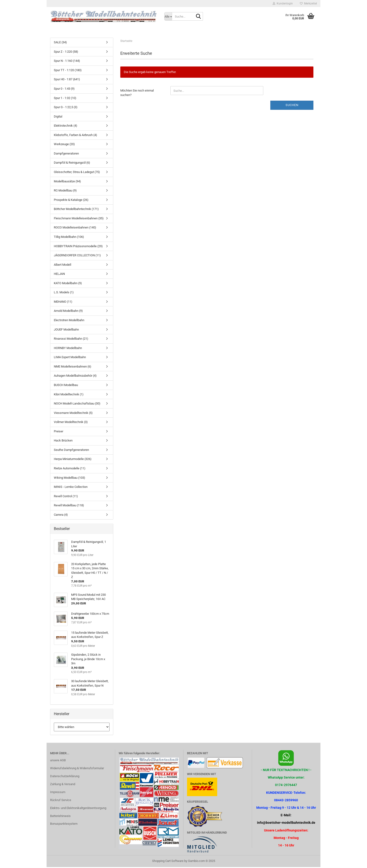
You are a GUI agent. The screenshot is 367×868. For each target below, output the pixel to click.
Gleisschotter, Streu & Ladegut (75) (77, 173)
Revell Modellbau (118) (69, 506)
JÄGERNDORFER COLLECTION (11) (77, 256)
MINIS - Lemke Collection (71, 488)
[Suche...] (168, 16)
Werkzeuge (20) (64, 145)
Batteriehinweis (60, 817)
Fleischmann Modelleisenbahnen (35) (79, 219)
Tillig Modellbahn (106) (69, 238)
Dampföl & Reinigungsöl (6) (72, 164)
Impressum (58, 793)
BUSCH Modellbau (66, 386)
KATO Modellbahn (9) (68, 284)
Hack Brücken (63, 441)
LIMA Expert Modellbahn (70, 358)
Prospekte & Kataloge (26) (71, 201)
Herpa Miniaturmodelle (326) (73, 460)
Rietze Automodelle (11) (70, 469)
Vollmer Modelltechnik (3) (71, 423)
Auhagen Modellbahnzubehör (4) (75, 377)
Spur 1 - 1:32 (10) (65, 99)
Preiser (59, 432)
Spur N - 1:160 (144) (67, 62)
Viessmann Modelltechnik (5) (73, 414)
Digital (58, 117)
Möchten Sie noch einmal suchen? (137, 94)
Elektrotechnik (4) (66, 127)
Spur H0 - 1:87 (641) (67, 80)
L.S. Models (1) (64, 293)
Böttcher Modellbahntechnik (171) (76, 210)
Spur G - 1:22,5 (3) (66, 108)
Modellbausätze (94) (67, 182)
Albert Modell (62, 266)
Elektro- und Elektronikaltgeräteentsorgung (78, 809)
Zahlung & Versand (63, 785)
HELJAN (59, 275)
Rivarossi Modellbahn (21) (71, 340)
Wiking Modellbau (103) (70, 478)
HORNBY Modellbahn (68, 349)
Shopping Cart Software (168, 862)
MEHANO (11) (63, 303)
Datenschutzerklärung (65, 777)
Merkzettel (308, 4)
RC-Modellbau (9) (65, 191)
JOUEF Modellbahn (66, 330)
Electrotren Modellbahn (69, 321)
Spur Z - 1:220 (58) (66, 53)
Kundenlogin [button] (283, 4)
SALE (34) (60, 43)
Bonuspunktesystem (64, 825)
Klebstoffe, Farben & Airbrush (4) (75, 136)
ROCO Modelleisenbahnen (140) (75, 228)
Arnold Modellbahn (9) (68, 312)
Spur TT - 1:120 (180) (68, 71)
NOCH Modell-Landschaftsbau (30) (77, 404)
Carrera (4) (61, 516)
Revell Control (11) (66, 497)
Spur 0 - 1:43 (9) (64, 90)
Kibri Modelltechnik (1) (69, 395)
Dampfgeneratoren (66, 154)
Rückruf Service (61, 801)
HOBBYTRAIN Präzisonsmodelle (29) (78, 247)
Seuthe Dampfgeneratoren (71, 451)
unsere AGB (58, 761)
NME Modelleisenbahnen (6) (73, 367)
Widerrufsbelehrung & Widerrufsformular (77, 769)
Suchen (292, 106)
